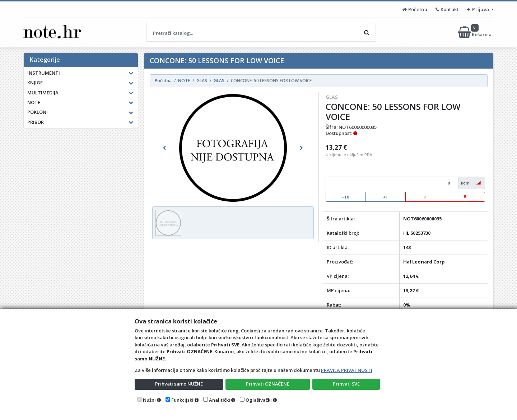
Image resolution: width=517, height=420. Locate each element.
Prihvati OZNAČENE (268, 384)
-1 (425, 197)
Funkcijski (182, 400)
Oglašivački (259, 400)
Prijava (479, 9)
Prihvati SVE (346, 384)
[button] (164, 148)
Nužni (149, 400)
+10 (346, 197)
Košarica (475, 32)
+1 (386, 197)
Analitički (220, 400)
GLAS (332, 97)
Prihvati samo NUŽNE (179, 384)
